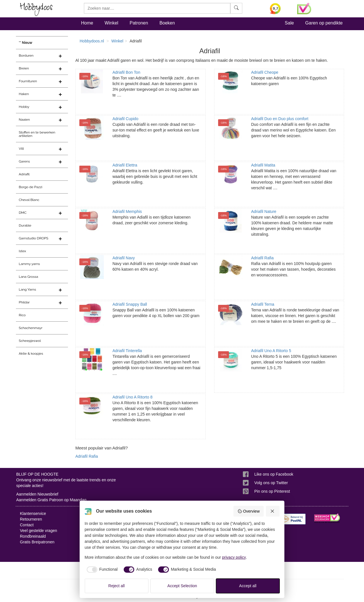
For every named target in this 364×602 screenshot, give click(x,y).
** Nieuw (26, 43)
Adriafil (24, 174)
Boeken (167, 23)
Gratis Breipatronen (37, 542)
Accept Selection (182, 586)
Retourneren (31, 519)
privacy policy (234, 557)
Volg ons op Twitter (271, 483)
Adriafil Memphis (127, 211)
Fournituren (28, 81)
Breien (24, 68)
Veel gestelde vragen (39, 531)
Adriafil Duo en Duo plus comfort (280, 119)
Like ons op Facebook (274, 474)
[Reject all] (273, 511)
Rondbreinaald (33, 536)
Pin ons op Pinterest (272, 491)
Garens (24, 161)
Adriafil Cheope (265, 72)
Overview (249, 511)
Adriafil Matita (263, 165)
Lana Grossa (28, 277)
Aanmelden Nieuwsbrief (37, 494)
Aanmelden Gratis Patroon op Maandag (51, 500)
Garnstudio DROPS (34, 238)
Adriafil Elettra (125, 165)
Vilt (21, 149)
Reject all (117, 586)
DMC (23, 213)
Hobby (24, 107)
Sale (289, 23)
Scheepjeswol (30, 341)
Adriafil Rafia (262, 258)
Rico (22, 315)
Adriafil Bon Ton (126, 72)
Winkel (111, 23)
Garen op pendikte (324, 23)
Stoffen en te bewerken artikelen (37, 134)
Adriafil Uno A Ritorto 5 (271, 351)
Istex (22, 251)
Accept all (248, 586)
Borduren (26, 56)
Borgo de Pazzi (31, 187)
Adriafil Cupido (125, 119)
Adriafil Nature (264, 211)
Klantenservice (33, 513)
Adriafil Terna (263, 304)
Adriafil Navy (124, 258)
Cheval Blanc (29, 200)
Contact (27, 525)
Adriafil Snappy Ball (130, 304)
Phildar (24, 302)
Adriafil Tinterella (127, 351)
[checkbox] (101, 570)
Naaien (24, 120)
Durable (25, 225)
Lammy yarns (29, 264)
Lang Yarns (27, 289)
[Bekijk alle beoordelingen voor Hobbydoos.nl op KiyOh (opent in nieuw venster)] (279, 9)
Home (87, 23)
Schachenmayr (31, 328)
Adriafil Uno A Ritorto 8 (132, 397)
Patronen (139, 23)
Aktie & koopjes (31, 354)
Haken (24, 94)
